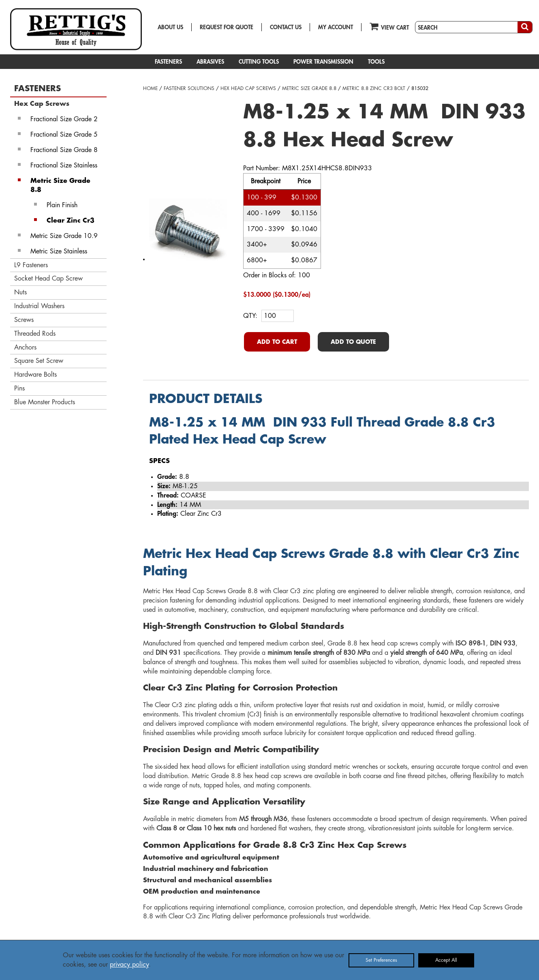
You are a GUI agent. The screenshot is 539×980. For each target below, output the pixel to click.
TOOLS (376, 62)
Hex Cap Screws (42, 104)
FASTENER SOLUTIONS (189, 88)
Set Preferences (381, 960)
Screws (24, 320)
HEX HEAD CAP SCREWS (248, 88)
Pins (19, 388)
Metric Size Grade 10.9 (64, 236)
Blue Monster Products (45, 402)
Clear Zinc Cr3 (71, 221)
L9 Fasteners (31, 265)
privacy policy (129, 965)
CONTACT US (286, 27)
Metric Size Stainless (59, 251)
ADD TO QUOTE (353, 342)
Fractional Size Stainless (64, 165)
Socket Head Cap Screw (48, 279)
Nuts (20, 292)
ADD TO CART (277, 342)
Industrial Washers (39, 306)
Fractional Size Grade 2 (64, 119)
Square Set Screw (39, 361)
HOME (150, 88)
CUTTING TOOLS (259, 62)
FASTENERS (168, 62)
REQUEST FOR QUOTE (227, 27)
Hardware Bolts (35, 375)
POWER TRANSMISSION (323, 62)
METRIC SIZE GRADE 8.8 (309, 88)
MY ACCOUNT (336, 27)
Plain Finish (62, 205)
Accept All (446, 960)
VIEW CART (389, 26)
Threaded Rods (35, 334)
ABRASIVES (210, 62)
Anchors (25, 347)
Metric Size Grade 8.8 (60, 185)
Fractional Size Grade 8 (64, 150)
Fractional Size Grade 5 (64, 135)
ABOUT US (170, 27)
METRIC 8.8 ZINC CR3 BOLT (374, 88)
